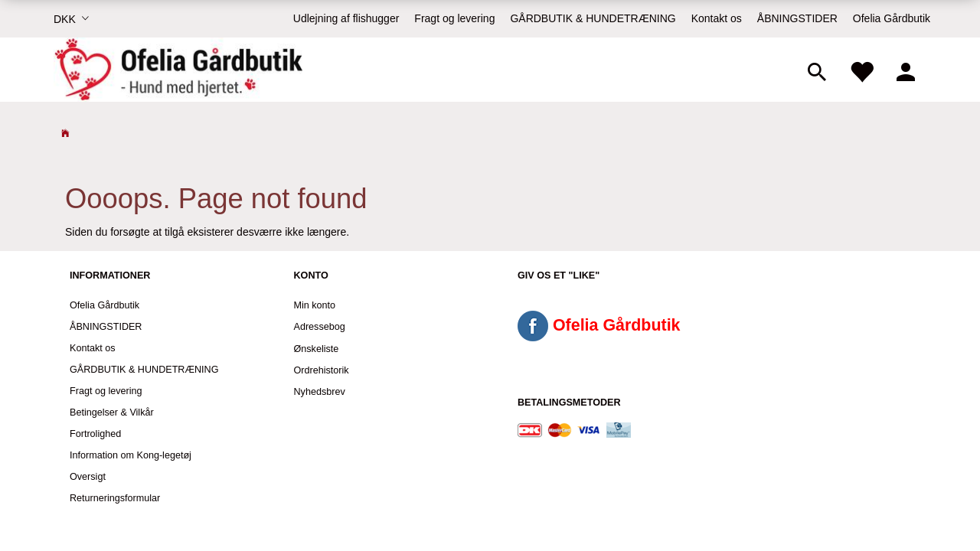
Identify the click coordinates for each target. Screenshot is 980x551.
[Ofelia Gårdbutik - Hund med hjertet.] (178, 70)
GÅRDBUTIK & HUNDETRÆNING (593, 18)
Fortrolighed (95, 434)
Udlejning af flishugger (346, 18)
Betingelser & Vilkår (112, 412)
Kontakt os (717, 18)
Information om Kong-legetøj (131, 455)
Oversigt (88, 477)
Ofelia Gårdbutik (892, 18)
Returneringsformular (115, 498)
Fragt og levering (454, 18)
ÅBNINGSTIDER (797, 18)
